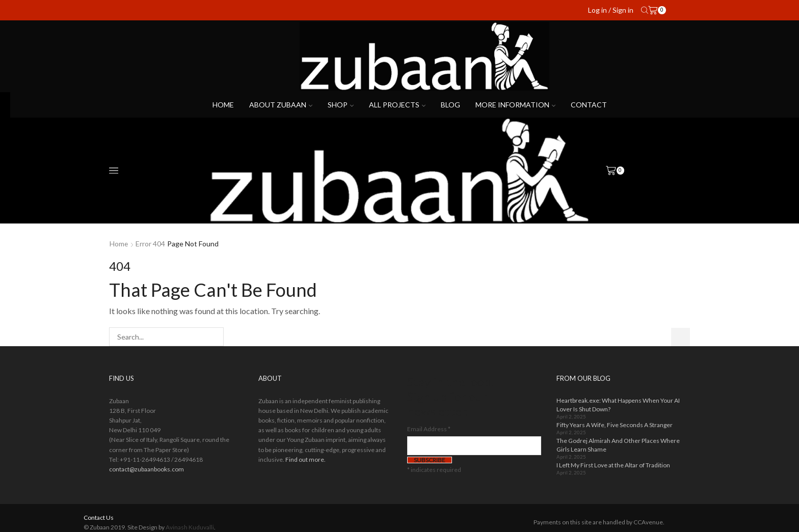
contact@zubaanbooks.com (147, 469)
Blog (450, 105)
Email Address (429, 429)
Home (223, 105)
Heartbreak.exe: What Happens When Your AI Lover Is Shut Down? (618, 405)
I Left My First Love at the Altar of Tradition (613, 465)
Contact (589, 105)
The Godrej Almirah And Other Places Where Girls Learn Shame (618, 445)
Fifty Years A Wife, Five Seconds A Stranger (615, 425)
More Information (515, 105)
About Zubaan (281, 105)
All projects (397, 105)
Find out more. (305, 459)
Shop (341, 105)
